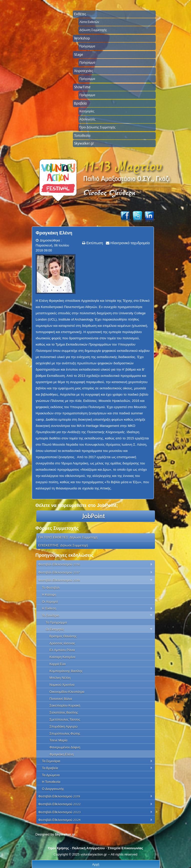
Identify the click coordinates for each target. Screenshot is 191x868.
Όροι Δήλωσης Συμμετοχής (98, 127)
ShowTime (82, 87)
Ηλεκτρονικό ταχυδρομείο (130, 243)
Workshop (82, 38)
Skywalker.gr (84, 143)
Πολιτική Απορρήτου (88, 848)
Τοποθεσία (82, 136)
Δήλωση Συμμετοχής (93, 30)
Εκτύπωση (94, 243)
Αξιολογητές (88, 119)
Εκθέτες (80, 14)
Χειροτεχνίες (84, 71)
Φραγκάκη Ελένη (54, 233)
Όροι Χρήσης (58, 848)
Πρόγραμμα (87, 46)
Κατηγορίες (87, 111)
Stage (79, 55)
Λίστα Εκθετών (89, 22)
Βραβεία (80, 103)
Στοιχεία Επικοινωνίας (125, 848)
